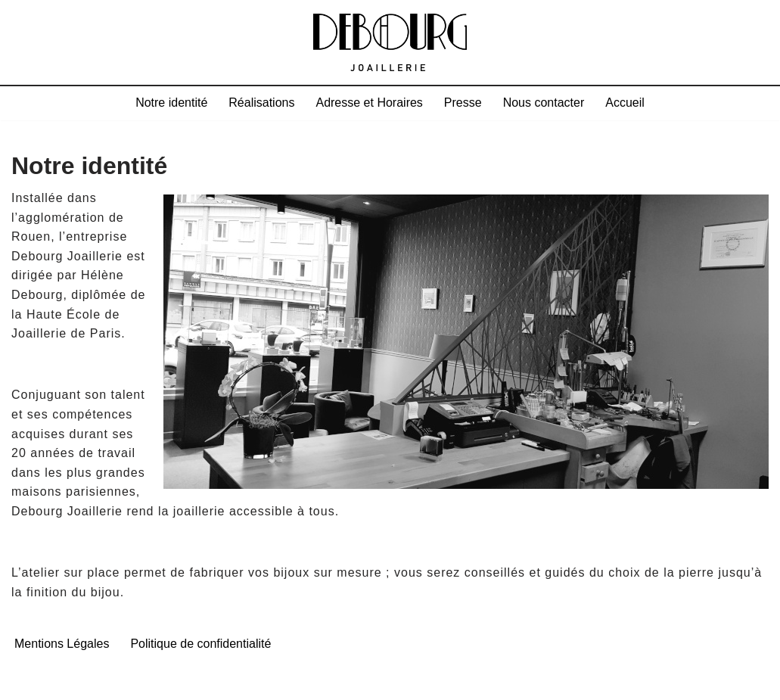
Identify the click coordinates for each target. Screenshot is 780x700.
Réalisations (261, 103)
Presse (463, 103)
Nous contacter (544, 103)
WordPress (170, 681)
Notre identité (171, 103)
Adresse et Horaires (369, 103)
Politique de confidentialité (200, 644)
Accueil (625, 103)
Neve (27, 681)
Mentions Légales (62, 644)
